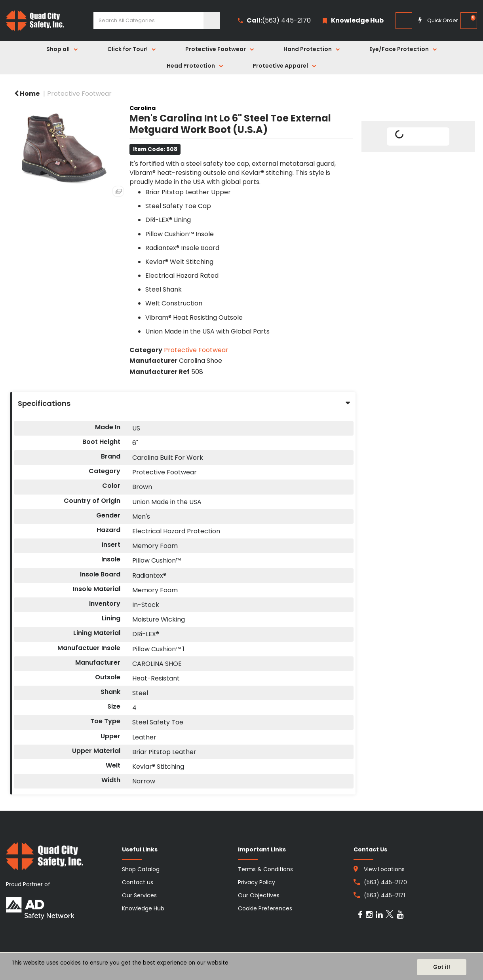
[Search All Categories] (157, 21)
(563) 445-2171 (384, 895)
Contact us (138, 882)
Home (27, 94)
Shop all (58, 49)
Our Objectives (259, 895)
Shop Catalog (141, 869)
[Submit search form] (212, 21)
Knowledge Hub (143, 908)
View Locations (384, 869)
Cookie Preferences (265, 908)
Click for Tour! (127, 49)
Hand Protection (308, 49)
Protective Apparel (280, 66)
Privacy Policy (257, 882)
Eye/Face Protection (399, 49)
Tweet (418, 161)
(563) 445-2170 (274, 21)
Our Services (139, 895)
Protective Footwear (216, 49)
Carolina (143, 108)
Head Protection (191, 66)
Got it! (442, 967)
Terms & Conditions (265, 869)
